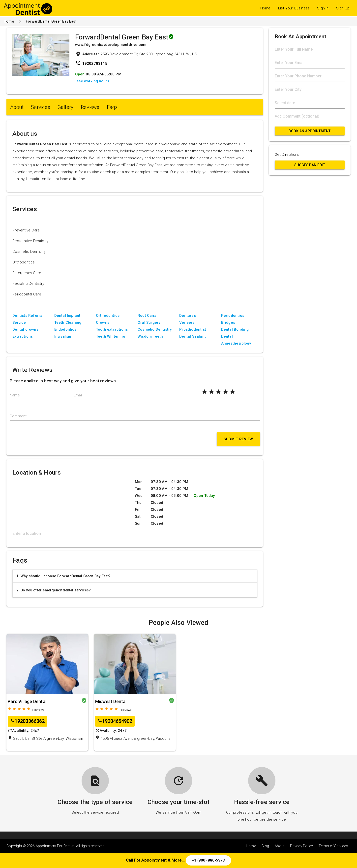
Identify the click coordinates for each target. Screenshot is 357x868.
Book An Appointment (310, 131)
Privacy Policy (301, 846)
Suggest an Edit (310, 165)
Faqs (112, 107)
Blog (265, 846)
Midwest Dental (111, 701)
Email (78, 395)
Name (15, 395)
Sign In (323, 8)
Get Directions (287, 155)
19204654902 (115, 721)
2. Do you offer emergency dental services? (54, 590)
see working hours (93, 81)
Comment (18, 416)
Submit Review (238, 439)
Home (266, 8)
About (17, 107)
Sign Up (343, 8)
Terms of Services (333, 846)
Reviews (90, 107)
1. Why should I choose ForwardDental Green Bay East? (63, 576)
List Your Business (294, 8)
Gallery (65, 107)
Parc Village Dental (27, 701)
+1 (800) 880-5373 (208, 860)
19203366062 (27, 721)
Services (41, 107)
